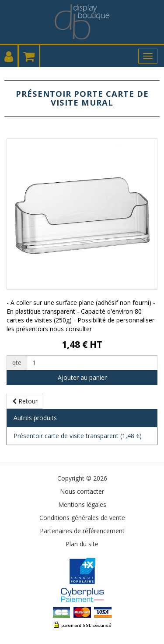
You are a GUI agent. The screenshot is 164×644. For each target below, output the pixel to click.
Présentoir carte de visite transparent (78, 436)
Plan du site (82, 544)
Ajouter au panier (82, 377)
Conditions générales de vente (82, 518)
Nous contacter (82, 491)
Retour (25, 401)
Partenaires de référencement (82, 531)
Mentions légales (82, 504)
